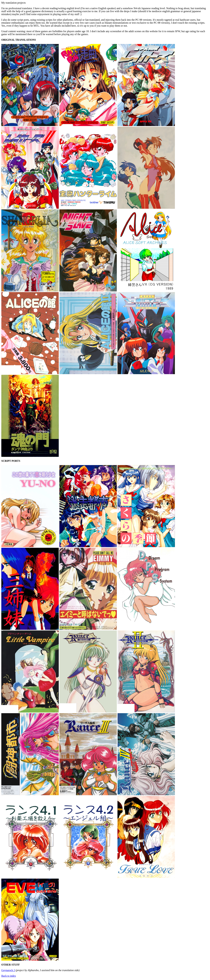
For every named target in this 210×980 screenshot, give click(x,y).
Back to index (9, 976)
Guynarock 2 (8, 970)
